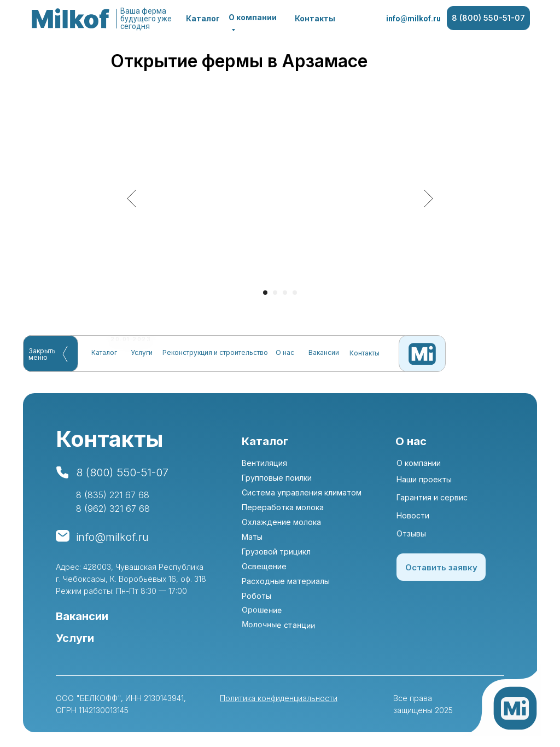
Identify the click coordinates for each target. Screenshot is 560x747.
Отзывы (411, 537)
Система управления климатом (302, 496)
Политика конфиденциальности (279, 702)
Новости (413, 519)
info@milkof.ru (413, 19)
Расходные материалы (286, 585)
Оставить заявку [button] (441, 571)
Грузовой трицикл (276, 555)
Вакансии (324, 352)
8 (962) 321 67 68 (113, 512)
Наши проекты (424, 483)
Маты (252, 541)
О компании (419, 467)
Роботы (256, 600)
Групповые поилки (277, 482)
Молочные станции (278, 629)
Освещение (264, 570)
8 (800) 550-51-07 (488, 18)
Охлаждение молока (281, 526)
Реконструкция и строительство (215, 352)
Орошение (262, 614)
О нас (285, 352)
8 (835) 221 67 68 (113, 499)
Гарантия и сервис (432, 501)
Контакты (315, 18)
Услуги (142, 352)
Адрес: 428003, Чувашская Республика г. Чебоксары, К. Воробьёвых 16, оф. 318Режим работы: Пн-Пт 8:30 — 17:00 (131, 583)
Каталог (203, 18)
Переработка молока (283, 511)
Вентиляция (264, 467)
